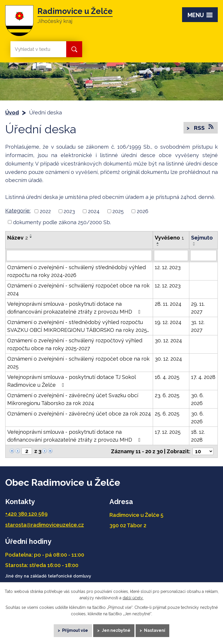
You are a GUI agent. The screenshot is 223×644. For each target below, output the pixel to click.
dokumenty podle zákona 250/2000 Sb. (62, 222)
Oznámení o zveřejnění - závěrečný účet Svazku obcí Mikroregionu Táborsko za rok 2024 (73, 399)
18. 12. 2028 (198, 436)
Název (18, 238)
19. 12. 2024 (168, 322)
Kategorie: (18, 211)
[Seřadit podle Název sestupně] (31, 237)
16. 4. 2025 (167, 377)
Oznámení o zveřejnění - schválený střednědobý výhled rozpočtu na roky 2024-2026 (77, 271)
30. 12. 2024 (168, 340)
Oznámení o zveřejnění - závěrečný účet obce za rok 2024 (79, 414)
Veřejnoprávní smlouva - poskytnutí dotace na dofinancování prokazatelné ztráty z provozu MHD (75, 308)
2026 (143, 211)
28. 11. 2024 (168, 304)
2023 (69, 211)
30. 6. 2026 (197, 399)
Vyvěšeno (169, 238)
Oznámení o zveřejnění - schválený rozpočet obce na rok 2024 (78, 289)
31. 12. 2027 (198, 326)
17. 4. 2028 (203, 377)
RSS (203, 128)
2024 (94, 211)
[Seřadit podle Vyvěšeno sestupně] (158, 245)
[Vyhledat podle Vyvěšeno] (171, 256)
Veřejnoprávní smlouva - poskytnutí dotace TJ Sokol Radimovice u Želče (71, 381)
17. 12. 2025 (168, 432)
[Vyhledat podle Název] (79, 256)
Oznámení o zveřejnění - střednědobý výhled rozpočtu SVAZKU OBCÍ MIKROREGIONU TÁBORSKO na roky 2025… (78, 326)
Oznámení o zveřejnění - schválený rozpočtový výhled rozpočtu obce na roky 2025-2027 (75, 344)
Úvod (12, 113)
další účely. (133, 596)
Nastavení (157, 629)
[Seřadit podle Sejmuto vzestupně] (194, 243)
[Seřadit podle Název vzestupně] (31, 235)
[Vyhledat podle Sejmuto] (203, 256)
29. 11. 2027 (198, 308)
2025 (118, 211)
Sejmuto (202, 238)
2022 (45, 211)
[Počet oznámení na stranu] (203, 451)
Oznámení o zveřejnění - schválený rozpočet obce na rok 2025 (78, 363)
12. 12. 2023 (168, 267)
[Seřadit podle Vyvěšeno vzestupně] (158, 243)
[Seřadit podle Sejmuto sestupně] (194, 245)
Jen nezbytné (116, 629)
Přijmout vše (73, 629)
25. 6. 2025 (167, 414)
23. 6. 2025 (167, 395)
